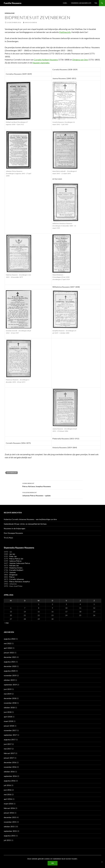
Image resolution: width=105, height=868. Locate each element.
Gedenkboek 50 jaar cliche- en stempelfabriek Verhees (25, 524)
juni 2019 (8, 689)
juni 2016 (8, 790)
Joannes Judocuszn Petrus (20, 563)
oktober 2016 (9, 772)
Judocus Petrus (15, 561)
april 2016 (8, 799)
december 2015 (10, 817)
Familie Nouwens (13, 3)
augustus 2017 (10, 740)
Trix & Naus (8, 538)
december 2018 (10, 698)
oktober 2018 (9, 707)
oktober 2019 (9, 680)
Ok (53, 863)
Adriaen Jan (14, 565)
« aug (6, 623)
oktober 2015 (9, 826)
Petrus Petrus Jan (16, 559)
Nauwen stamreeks (41, 63)
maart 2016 (8, 804)
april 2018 (8, 717)
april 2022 (8, 648)
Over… (65, 3)
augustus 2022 (10, 639)
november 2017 (10, 730)
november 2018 (10, 703)
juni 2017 (8, 744)
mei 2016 (8, 794)
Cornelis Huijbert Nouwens (46, 60)
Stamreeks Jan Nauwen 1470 (81, 3)
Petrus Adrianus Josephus (20, 581)
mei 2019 (8, 694)
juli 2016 (7, 785)
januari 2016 (9, 813)
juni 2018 (8, 712)
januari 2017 (9, 758)
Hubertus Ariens (16, 568)
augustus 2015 (10, 836)
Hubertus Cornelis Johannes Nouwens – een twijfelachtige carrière (30, 519)
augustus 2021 (10, 662)
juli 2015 (7, 840)
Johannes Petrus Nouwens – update (53, 494)
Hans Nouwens (31, 22)
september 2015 (10, 831)
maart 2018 (8, 721)
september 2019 (10, 685)
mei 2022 (8, 643)
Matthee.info (65, 32)
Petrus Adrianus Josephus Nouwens (53, 485)
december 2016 (10, 762)
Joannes (13, 572)
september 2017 (10, 735)
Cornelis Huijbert (16, 570)
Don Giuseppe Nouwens (13, 533)
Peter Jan (13, 556)
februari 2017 (9, 753)
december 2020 (10, 666)
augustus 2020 (10, 671)
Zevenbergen (12, 473)
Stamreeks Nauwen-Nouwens (19, 548)
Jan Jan (12, 554)
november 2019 (10, 675)
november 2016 (10, 767)
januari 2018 (9, 726)
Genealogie (10, 13)
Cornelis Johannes (17, 579)
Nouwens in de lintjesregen (15, 528)
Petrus (12, 577)
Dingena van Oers (80, 60)
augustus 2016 (10, 781)
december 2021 (10, 657)
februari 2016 (9, 808)
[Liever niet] (102, 862)
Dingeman (13, 575)
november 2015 (10, 822)
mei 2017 (8, 749)
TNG (96, 3)
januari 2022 (9, 653)
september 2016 (10, 776)
